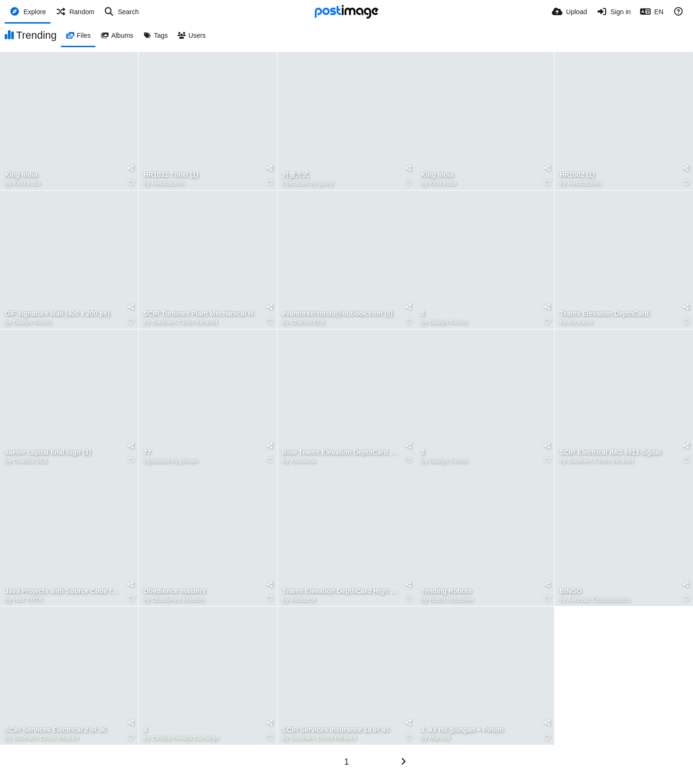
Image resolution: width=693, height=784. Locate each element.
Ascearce (580, 322)
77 (147, 452)
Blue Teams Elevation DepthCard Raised (341, 452)
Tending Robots (446, 591)
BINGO (570, 591)
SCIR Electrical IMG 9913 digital (610, 452)
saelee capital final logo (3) (48, 452)
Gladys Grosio (32, 322)
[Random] (75, 12)
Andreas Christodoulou (599, 600)
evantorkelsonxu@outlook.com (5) (338, 314)
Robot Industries (452, 600)
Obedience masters (175, 591)
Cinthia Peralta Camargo (185, 738)
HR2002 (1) (577, 175)
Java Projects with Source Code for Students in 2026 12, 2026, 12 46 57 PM (63, 591)
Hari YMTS (28, 600)
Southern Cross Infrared (184, 322)
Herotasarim (168, 183)
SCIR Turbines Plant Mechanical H (198, 314)
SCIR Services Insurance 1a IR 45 (336, 730)
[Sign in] (613, 12)
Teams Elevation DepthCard (604, 314)
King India (21, 175)
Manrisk (440, 738)
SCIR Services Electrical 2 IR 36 (55, 730)
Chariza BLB (308, 322)
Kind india (26, 183)
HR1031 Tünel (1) (171, 175)
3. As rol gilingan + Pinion (462, 730)
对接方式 (296, 175)
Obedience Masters (178, 600)
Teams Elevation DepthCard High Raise (341, 591)
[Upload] (569, 12)
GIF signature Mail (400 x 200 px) (57, 314)
